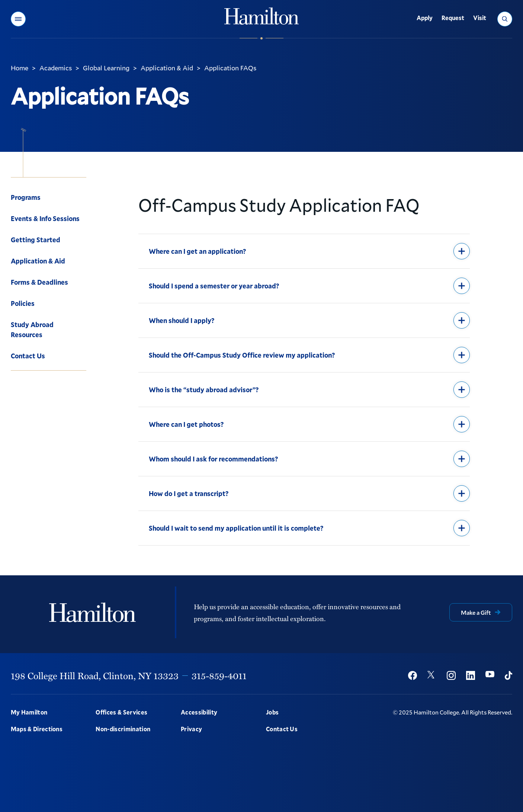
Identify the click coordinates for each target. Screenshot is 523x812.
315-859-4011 (219, 675)
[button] (18, 19)
